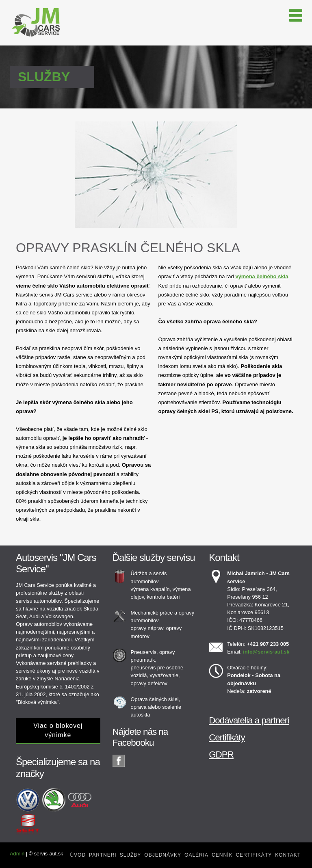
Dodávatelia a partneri (249, 720)
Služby (131, 855)
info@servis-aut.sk (266, 652)
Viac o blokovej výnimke (58, 730)
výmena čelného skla (262, 276)
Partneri (103, 855)
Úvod (78, 855)
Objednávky (163, 855)
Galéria (196, 855)
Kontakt (288, 855)
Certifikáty (227, 737)
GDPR (221, 754)
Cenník (222, 855)
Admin (17, 854)
